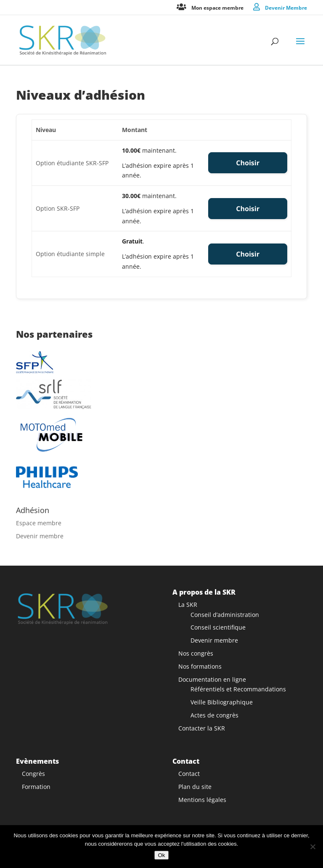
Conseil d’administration (225, 615)
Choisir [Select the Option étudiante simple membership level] (248, 254)
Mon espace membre (217, 7)
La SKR (188, 605)
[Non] (312, 847)
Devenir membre (40, 536)
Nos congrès (196, 653)
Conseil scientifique (218, 627)
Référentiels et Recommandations (238, 689)
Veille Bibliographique (222, 702)
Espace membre (39, 523)
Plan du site (195, 787)
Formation (36, 787)
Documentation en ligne (212, 679)
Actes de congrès (214, 715)
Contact (189, 774)
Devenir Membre (286, 7)
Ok (161, 855)
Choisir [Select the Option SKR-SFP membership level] (248, 209)
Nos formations (200, 666)
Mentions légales (202, 800)
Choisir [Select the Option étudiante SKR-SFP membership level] (248, 163)
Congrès (33, 774)
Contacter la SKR (202, 728)
